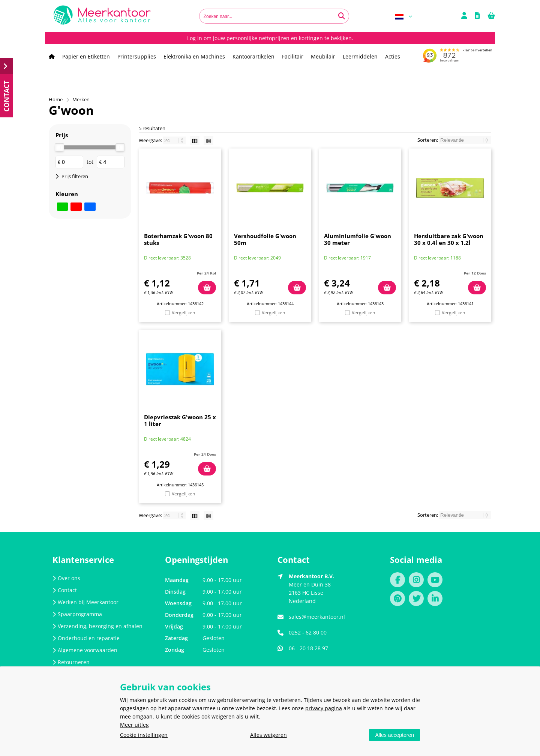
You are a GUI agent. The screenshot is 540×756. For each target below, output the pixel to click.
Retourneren (71, 662)
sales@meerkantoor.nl (317, 617)
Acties (393, 56)
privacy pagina (324, 708)
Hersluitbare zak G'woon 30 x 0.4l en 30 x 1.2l (449, 239)
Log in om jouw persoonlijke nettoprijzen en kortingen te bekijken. (270, 38)
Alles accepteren (394, 735)
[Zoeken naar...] (342, 16)
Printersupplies (137, 56)
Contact (65, 590)
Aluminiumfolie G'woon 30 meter (358, 239)
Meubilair (323, 56)
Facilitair (293, 56)
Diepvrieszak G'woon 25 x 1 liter (180, 420)
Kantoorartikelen (253, 56)
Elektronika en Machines (194, 56)
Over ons (66, 578)
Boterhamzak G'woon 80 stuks (178, 239)
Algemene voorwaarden (85, 650)
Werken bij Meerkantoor (85, 602)
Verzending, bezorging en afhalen (97, 626)
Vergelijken (183, 313)
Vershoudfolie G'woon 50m (265, 239)
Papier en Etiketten (86, 56)
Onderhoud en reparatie (86, 638)
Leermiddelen (360, 56)
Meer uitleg (134, 725)
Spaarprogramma (77, 614)
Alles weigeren (268, 735)
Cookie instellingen (144, 735)
